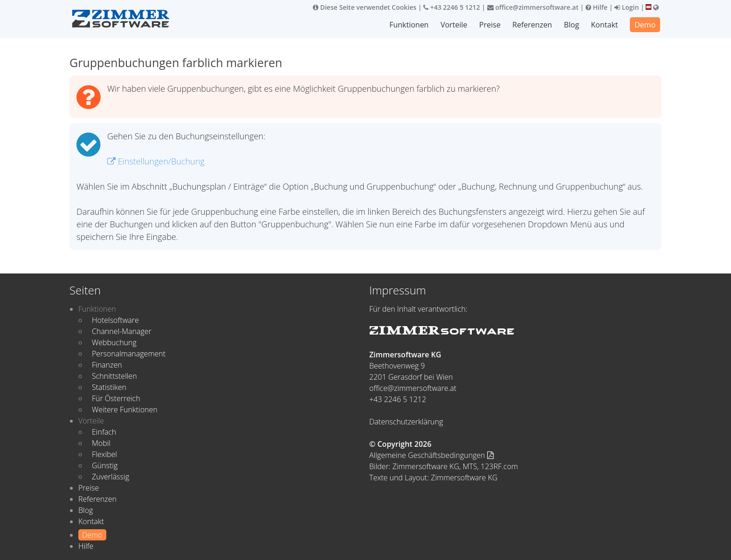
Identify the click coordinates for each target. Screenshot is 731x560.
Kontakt (605, 25)
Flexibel (104, 454)
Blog (571, 25)
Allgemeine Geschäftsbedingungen (431, 455)
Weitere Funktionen (125, 410)
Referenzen (532, 25)
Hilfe (597, 7)
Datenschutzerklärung (406, 422)
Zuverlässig (110, 477)
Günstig (105, 465)
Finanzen (107, 365)
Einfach (104, 432)
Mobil (101, 443)
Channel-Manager (122, 331)
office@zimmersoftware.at (533, 7)
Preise (490, 25)
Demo (645, 25)
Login (627, 7)
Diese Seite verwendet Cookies (365, 7)
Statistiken (109, 387)
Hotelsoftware (115, 320)
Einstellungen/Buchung (156, 161)
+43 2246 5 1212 (452, 7)
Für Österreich (116, 398)
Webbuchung (114, 342)
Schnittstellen (114, 376)
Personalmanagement (129, 354)
